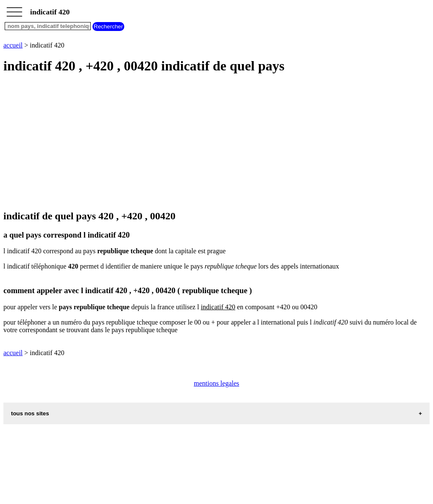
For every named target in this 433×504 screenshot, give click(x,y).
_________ (14, 9)
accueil (13, 45)
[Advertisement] (216, 143)
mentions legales (216, 383)
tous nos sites (30, 413)
